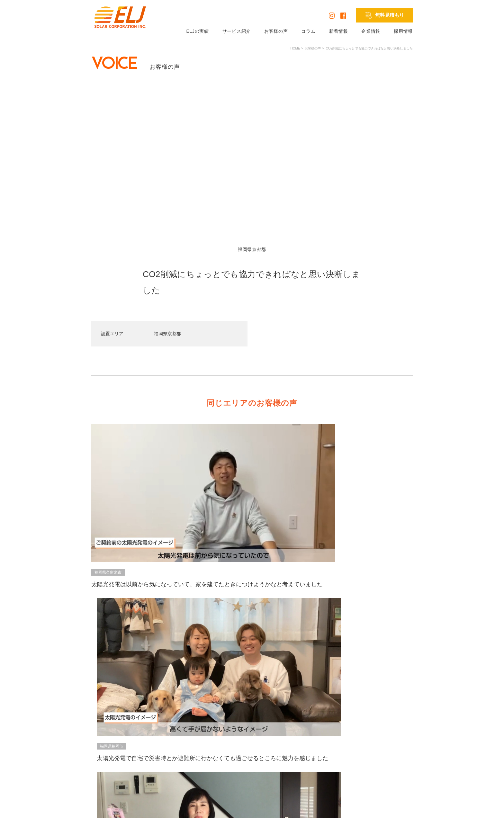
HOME (295, 48)
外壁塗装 (255, 776)
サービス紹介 (237, 31)
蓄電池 (253, 749)
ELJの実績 (197, 31)
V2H (251, 758)
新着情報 (339, 31)
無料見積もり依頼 (319, 740)
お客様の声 (276, 31)
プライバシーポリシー (114, 808)
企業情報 (371, 31)
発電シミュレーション (390, 740)
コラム (308, 31)
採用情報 (403, 31)
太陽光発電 (257, 740)
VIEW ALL (251, 582)
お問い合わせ (314, 749)
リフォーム (257, 767)
